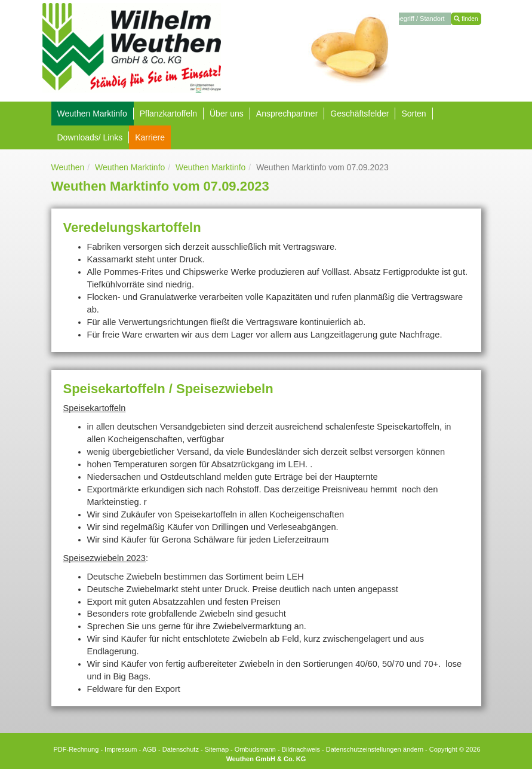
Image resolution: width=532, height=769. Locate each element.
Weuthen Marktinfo (130, 167)
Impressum (121, 749)
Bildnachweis (301, 749)
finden (466, 19)
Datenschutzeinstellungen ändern (375, 749)
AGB (150, 749)
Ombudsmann (255, 749)
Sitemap (217, 749)
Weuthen (68, 167)
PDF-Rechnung (76, 749)
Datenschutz (181, 749)
